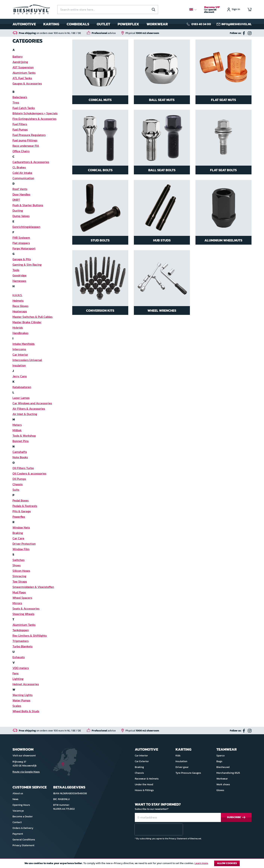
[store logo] (31, 9)
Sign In (236, 9)
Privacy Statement (23, 845)
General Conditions (24, 840)
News (15, 799)
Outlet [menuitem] (103, 24)
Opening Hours (21, 805)
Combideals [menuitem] (78, 24)
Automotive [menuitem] (24, 24)
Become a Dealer (23, 816)
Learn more (201, 863)
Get (212, 10)
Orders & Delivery (23, 828)
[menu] (90, 24)
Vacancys (18, 811)
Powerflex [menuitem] (128, 24)
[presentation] (159, 829)
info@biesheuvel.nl (236, 24)
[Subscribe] (236, 817)
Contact (17, 822)
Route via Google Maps (26, 772)
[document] (132, 864)
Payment (18, 834)
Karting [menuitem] (51, 24)
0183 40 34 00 (201, 24)
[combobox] (108, 10)
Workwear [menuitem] (157, 24)
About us (18, 793)
